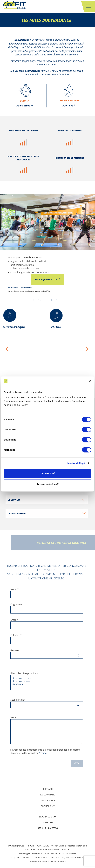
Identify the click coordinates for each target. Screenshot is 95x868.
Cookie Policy (48, 806)
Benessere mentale (45, 681)
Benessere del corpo (45, 678)
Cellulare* (47, 639)
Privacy (42, 753)
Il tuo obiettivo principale (47, 681)
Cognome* (47, 608)
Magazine (48, 822)
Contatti (48, 789)
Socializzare (45, 684)
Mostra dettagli (76, 463)
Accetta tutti (48, 473)
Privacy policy (48, 800)
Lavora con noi (48, 817)
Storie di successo (48, 828)
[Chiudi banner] (90, 381)
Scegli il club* (47, 703)
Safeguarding (48, 795)
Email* (47, 623)
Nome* (47, 593)
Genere (47, 654)
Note (47, 730)
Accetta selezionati (47, 484)
